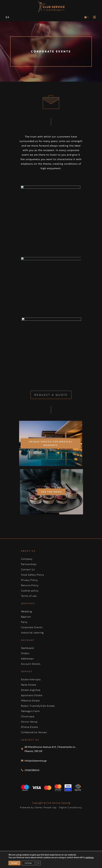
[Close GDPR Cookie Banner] (38, 863)
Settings (28, 863)
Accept (14, 863)
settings (89, 857)
